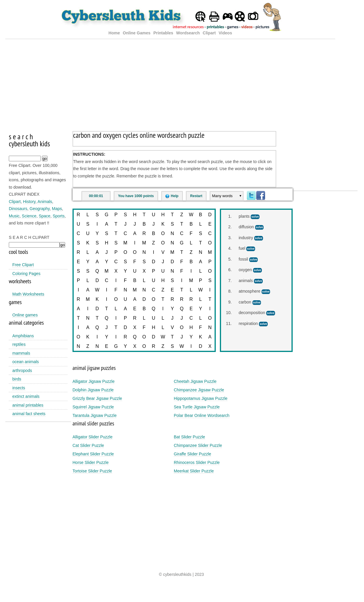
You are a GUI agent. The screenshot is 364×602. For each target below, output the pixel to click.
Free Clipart (23, 265)
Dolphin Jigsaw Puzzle (93, 390)
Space (45, 216)
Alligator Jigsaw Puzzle (93, 381)
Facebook (261, 196)
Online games (25, 315)
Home (114, 33)
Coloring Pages (26, 274)
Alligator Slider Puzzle (92, 437)
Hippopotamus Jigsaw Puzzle (201, 398)
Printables (164, 33)
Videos (225, 33)
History (29, 202)
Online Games (136, 33)
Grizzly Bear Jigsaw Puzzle (97, 398)
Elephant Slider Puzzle (93, 454)
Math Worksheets (28, 294)
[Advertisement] (170, 80)
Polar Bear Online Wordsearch (202, 415)
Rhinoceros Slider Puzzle (197, 462)
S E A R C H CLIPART (29, 237)
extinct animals (26, 396)
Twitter (251, 196)
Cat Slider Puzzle (88, 445)
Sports (58, 216)
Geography (40, 209)
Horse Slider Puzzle (91, 462)
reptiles (19, 344)
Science (29, 216)
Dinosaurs (18, 209)
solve (255, 217)
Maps (57, 209)
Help (175, 196)
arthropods (22, 370)
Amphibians (23, 336)
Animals (45, 202)
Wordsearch (188, 33)
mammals (21, 353)
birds (17, 379)
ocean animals (26, 362)
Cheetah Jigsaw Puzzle (195, 381)
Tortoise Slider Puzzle (92, 471)
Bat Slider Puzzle (189, 437)
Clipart (209, 33)
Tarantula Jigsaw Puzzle (95, 415)
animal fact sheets (29, 414)
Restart (196, 196)
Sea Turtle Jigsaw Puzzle (197, 407)
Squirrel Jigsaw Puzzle (93, 407)
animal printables (28, 405)
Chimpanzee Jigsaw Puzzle (199, 390)
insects (19, 388)
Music (14, 216)
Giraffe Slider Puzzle (192, 454)
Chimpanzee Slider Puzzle (198, 445)
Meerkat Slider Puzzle (194, 471)
